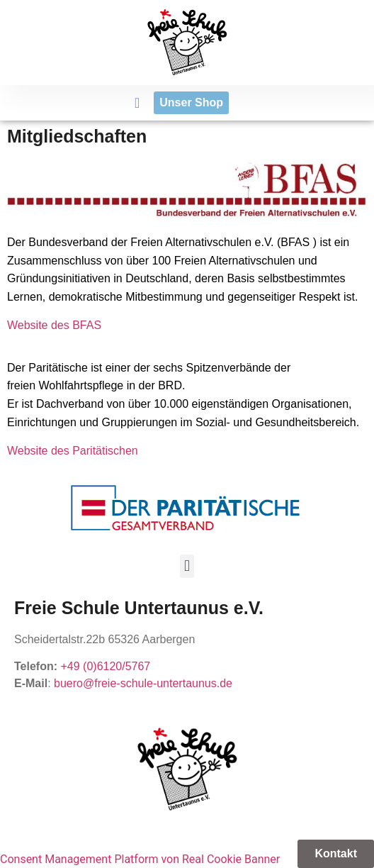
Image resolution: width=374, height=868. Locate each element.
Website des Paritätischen (73, 451)
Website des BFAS (54, 325)
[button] (137, 103)
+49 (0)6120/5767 (105, 666)
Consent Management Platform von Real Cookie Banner (140, 859)
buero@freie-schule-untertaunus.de (143, 683)
